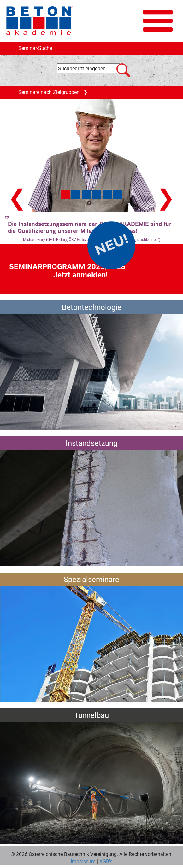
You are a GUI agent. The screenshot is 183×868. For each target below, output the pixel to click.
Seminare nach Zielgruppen (53, 94)
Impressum (83, 861)
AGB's (105, 861)
